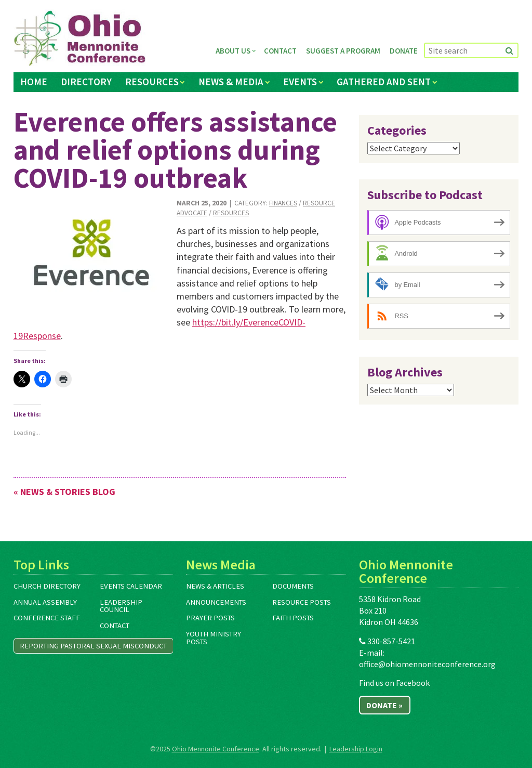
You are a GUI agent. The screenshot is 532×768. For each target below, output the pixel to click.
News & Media (231, 82)
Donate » (384, 705)
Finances (283, 203)
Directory (86, 82)
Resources (152, 82)
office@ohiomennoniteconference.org (427, 664)
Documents (293, 586)
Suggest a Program (343, 51)
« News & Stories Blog (64, 492)
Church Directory (47, 586)
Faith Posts (293, 618)
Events (300, 82)
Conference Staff (47, 618)
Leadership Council (121, 606)
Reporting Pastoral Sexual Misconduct (93, 646)
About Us (233, 51)
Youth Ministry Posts (214, 638)
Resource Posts (302, 602)
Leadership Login (356, 749)
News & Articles (215, 586)
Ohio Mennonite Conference (216, 749)
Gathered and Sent (384, 82)
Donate (404, 51)
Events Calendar (131, 586)
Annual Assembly (45, 602)
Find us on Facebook (394, 683)
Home (34, 82)
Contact (280, 51)
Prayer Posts (210, 618)
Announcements (216, 602)
